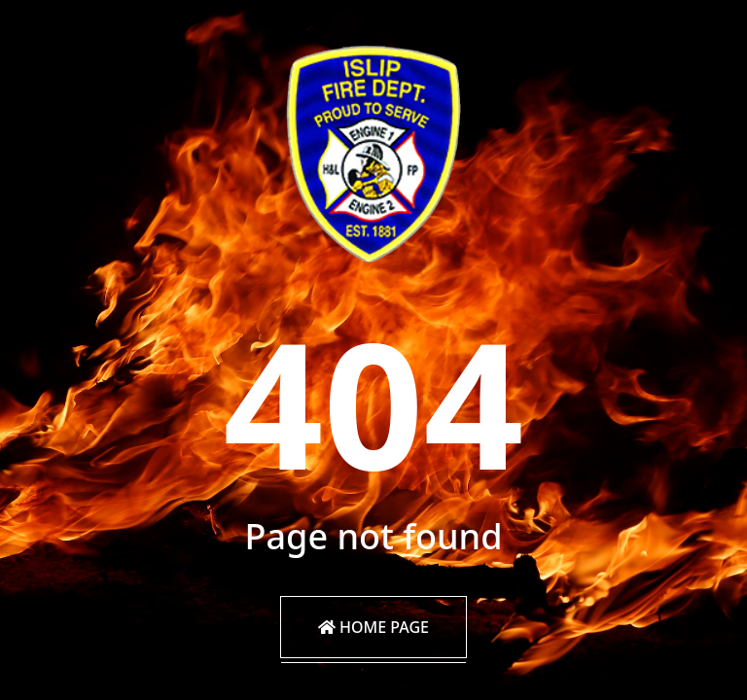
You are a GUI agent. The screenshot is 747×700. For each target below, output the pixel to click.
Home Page (373, 627)
